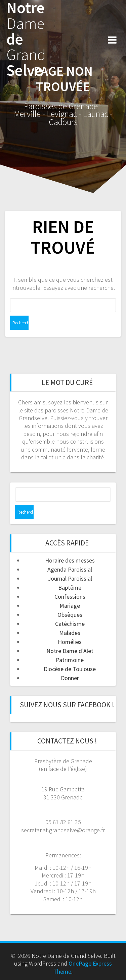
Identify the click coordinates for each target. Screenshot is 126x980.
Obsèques (70, 615)
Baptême (70, 587)
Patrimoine (70, 660)
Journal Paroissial (70, 578)
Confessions (70, 597)
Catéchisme (70, 624)
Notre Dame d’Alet (70, 651)
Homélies (70, 642)
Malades (70, 633)
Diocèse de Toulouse (70, 669)
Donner (70, 678)
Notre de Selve (26, 39)
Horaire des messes (70, 560)
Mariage (70, 606)
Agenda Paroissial (70, 569)
